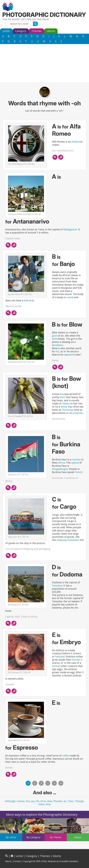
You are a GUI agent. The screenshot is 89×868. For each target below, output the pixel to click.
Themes (36, 31)
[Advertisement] (44, 64)
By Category (33, 837)
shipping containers (68, 540)
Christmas (68, 410)
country (76, 459)
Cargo (68, 506)
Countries (57, 478)
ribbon (66, 403)
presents (78, 413)
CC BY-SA (30, 164)
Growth (10, 684)
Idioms (51, 31)
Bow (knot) (67, 382)
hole (26, 300)
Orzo (43, 801)
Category (21, 31)
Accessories (59, 419)
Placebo (58, 801)
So (65, 801)
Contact (17, 861)
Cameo (20, 801)
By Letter (11, 837)
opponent (69, 355)
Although (10, 801)
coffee (66, 755)
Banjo (67, 264)
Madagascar (70, 229)
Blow (76, 324)
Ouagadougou (60, 469)
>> (61, 783)
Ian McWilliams (16, 164)
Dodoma (71, 574)
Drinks (9, 768)
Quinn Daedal (15, 416)
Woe (48, 804)
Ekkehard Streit (16, 362)
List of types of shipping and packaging (28, 549)
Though (79, 801)
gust (55, 336)
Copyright (28, 861)
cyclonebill (13, 740)
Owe (50, 801)
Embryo (70, 642)
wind (55, 339)
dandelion (58, 345)
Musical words (13, 306)
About (8, 861)
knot (63, 397)
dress (64, 407)
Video (41, 804)
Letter (6, 31)
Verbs (55, 360)
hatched (60, 656)
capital (75, 463)
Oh (37, 801)
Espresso (25, 747)
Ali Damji (12, 605)
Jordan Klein (14, 294)
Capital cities (13, 238)
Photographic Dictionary (44, 15)
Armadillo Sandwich (69, 861)
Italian (75, 142)
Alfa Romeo (66, 130)
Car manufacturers (63, 151)
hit (58, 351)
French (78, 472)
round (70, 297)
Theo (71, 801)
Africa (62, 463)
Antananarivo (31, 221)
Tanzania (57, 586)
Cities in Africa (29, 617)
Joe (33, 801)
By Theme (56, 837)
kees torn (13, 537)
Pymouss (12, 475)
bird (54, 666)
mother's (77, 660)
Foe (28, 801)
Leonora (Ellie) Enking (19, 214)
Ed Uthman (14, 672)
